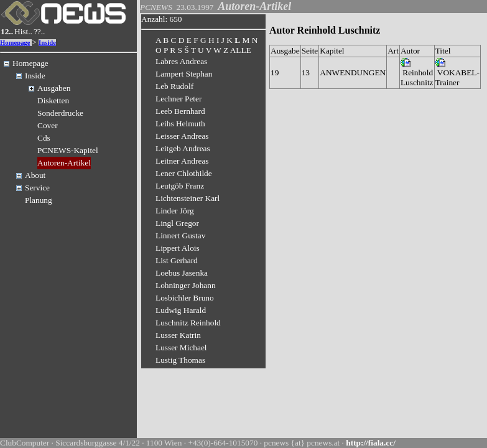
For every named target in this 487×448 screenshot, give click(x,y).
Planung (39, 200)
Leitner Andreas (182, 161)
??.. (39, 31)
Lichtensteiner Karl (188, 198)
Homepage (15, 43)
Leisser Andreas (182, 136)
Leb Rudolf (174, 86)
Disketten (53, 100)
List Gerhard (177, 260)
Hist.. (23, 31)
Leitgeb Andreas (183, 148)
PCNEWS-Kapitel (68, 150)
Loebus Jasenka (182, 273)
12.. (7, 31)
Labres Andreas (181, 61)
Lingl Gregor (177, 223)
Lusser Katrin (178, 335)
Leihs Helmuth (180, 124)
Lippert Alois (178, 248)
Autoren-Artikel (64, 163)
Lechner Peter (179, 99)
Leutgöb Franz (180, 186)
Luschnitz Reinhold (188, 323)
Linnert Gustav (180, 236)
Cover (48, 125)
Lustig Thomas (180, 360)
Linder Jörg (175, 211)
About (35, 175)
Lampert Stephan (184, 74)
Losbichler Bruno (185, 298)
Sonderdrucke (60, 113)
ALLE (241, 50)
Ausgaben (54, 88)
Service (37, 188)
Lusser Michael (181, 348)
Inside (47, 43)
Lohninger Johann (186, 285)
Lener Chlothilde (184, 173)
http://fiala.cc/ (371, 443)
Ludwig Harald (181, 310)
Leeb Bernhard (180, 111)
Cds (44, 138)
